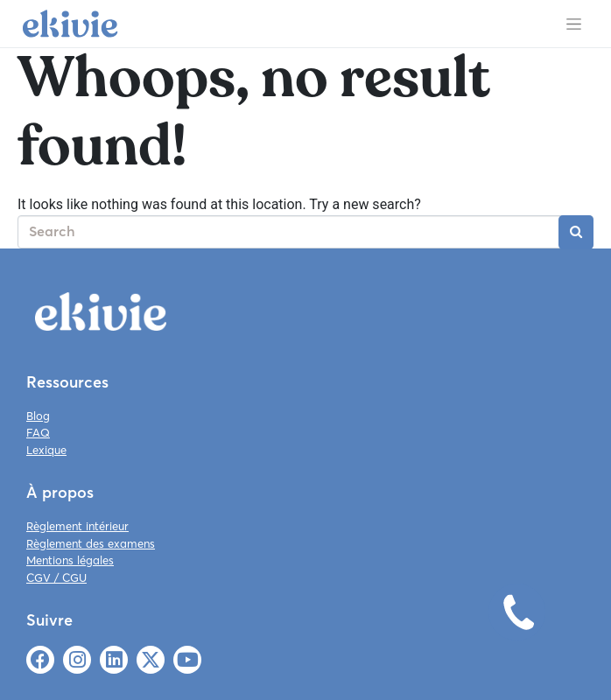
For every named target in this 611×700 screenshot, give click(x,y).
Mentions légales (70, 560)
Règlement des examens (91, 543)
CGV (39, 577)
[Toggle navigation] (574, 24)
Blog (38, 416)
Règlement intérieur (77, 526)
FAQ (38, 432)
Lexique (46, 450)
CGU (74, 577)
